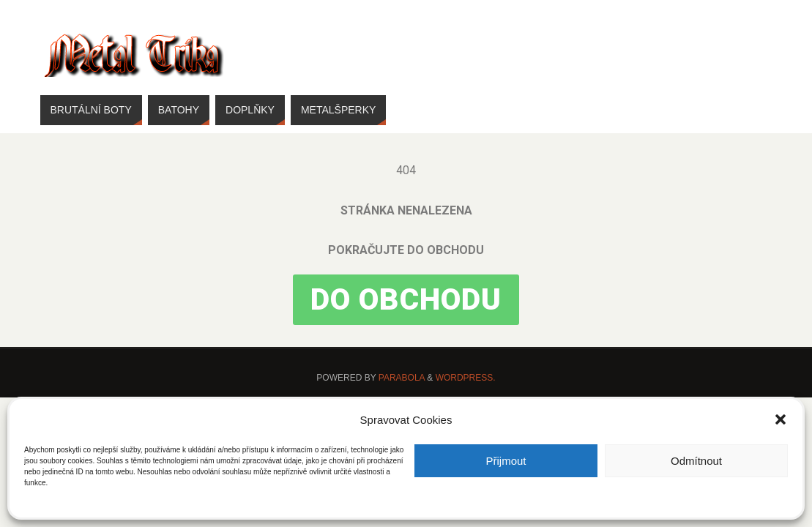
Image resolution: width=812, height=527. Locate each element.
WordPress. (466, 378)
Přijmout (506, 461)
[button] (781, 419)
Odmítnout (696, 461)
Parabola (402, 378)
